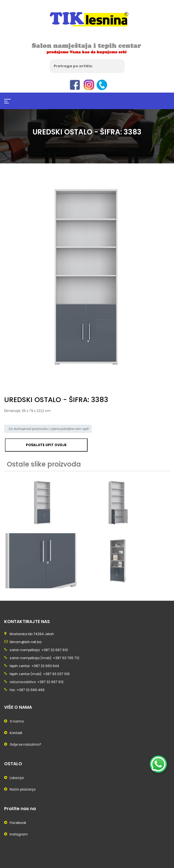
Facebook (18, 823)
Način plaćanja (23, 789)
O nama (17, 721)
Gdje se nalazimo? (25, 744)
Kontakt (16, 733)
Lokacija (17, 778)
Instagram (19, 834)
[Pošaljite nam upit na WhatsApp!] (158, 764)
